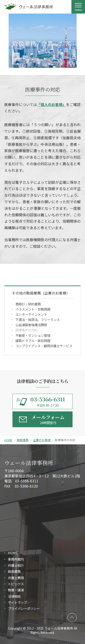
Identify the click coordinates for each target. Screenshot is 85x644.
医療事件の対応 (27, 330)
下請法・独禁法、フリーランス (38, 320)
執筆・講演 (16, 590)
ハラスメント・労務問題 (33, 309)
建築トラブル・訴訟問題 (33, 341)
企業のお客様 (42, 440)
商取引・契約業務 (28, 304)
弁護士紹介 (16, 565)
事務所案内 (16, 559)
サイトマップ (17, 602)
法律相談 (14, 596)
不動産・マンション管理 (33, 335)
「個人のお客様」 (51, 104)
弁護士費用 (16, 578)
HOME (8, 440)
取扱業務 (23, 440)
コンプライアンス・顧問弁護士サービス (44, 346)
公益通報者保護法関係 (31, 325)
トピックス (16, 584)
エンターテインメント (31, 314)
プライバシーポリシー (24, 608)
